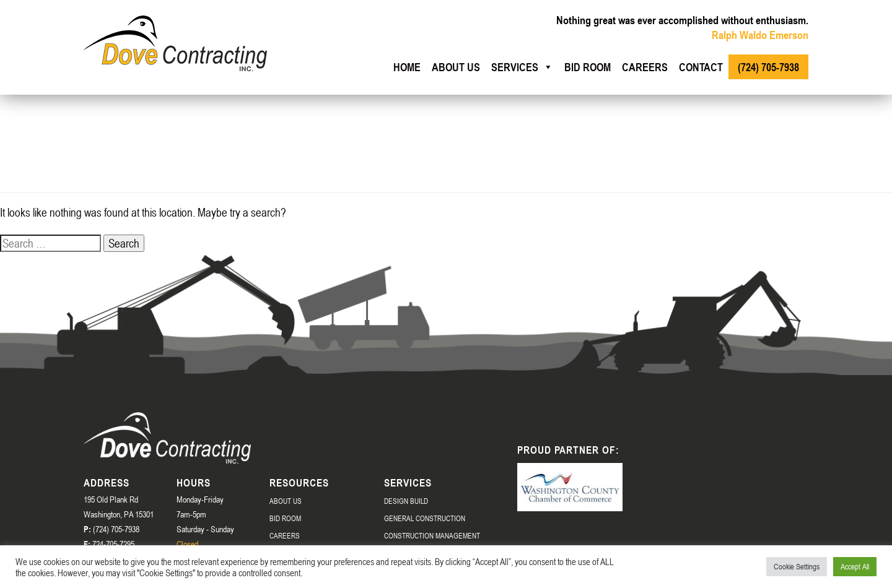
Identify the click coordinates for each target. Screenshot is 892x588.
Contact (701, 67)
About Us (286, 501)
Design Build (406, 501)
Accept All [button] (855, 566)
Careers (645, 67)
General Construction (425, 518)
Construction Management (432, 535)
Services (522, 67)
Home (407, 67)
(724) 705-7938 (768, 67)
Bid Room (588, 67)
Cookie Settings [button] (797, 566)
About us (456, 67)
